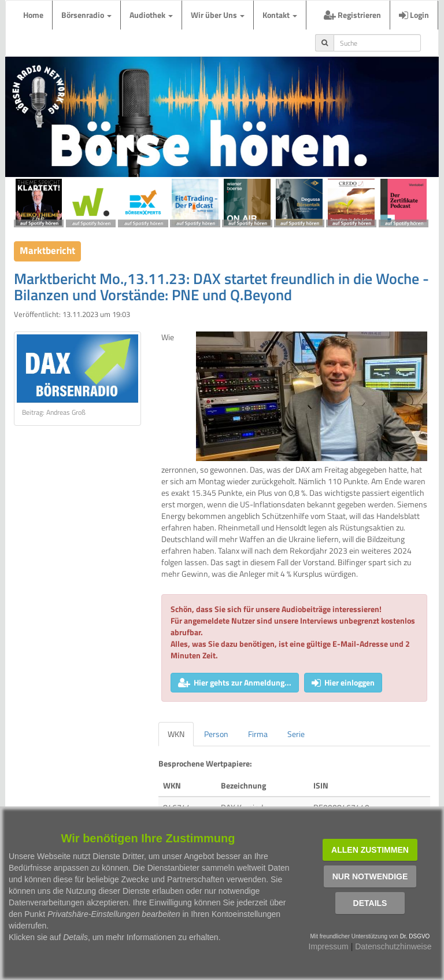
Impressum (329, 946)
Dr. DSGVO (415, 936)
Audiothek (151, 15)
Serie (296, 734)
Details (370, 903)
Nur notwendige (370, 876)
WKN (176, 734)
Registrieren (352, 15)
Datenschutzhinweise (393, 946)
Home (33, 15)
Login (414, 15)
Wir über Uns (218, 15)
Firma (258, 734)
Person (216, 734)
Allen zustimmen (370, 850)
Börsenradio (86, 15)
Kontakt (280, 15)
